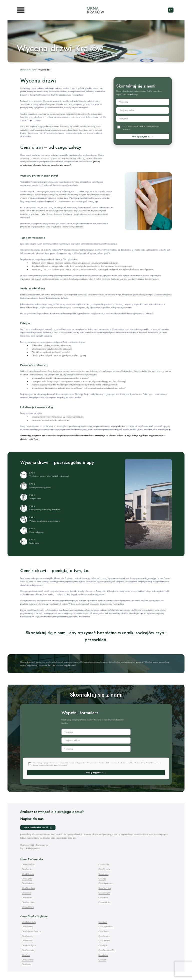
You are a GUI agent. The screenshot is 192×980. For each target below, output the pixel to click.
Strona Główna (26, 70)
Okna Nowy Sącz (28, 888)
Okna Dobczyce (28, 874)
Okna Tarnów (103, 898)
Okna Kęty (102, 879)
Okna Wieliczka (104, 902)
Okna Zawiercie (28, 960)
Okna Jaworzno (27, 936)
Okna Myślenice (28, 883)
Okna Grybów (27, 879)
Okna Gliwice (103, 931)
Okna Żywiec (27, 964)
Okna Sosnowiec (28, 950)
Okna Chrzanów (104, 869)
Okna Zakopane (28, 907)
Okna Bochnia (104, 865)
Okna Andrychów (28, 865)
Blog (22, 848)
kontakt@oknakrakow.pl (171, 10)
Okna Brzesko (27, 869)
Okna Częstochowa (106, 927)
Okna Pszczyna (104, 941)
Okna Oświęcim (104, 893)
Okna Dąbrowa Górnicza (31, 931)
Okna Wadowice (28, 902)
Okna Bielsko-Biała (29, 922)
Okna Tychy (26, 955)
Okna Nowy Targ (105, 888)
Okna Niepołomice (105, 883)
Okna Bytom (103, 922)
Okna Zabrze (103, 955)
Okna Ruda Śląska (29, 946)
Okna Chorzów (27, 927)
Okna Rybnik (103, 946)
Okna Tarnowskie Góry (107, 950)
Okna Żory (102, 960)
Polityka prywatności (33, 848)
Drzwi (35, 70)
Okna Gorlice (103, 874)
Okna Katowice (104, 936)
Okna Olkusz (26, 893)
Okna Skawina (27, 898)
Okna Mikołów (27, 941)
